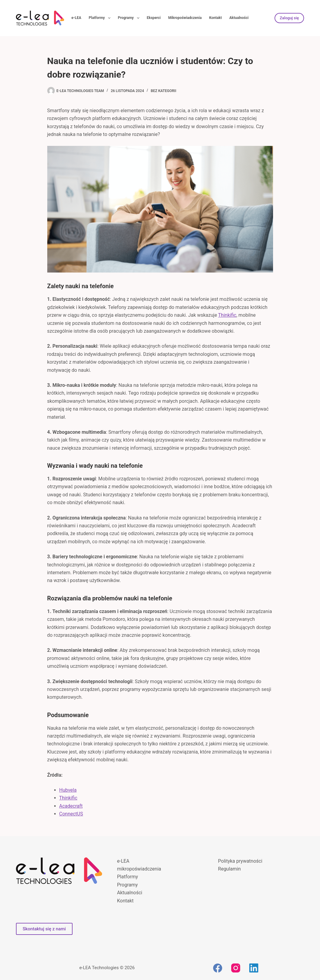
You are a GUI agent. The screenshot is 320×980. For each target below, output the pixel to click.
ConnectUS (71, 814)
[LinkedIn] (254, 968)
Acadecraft (71, 806)
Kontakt (216, 18)
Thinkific (227, 315)
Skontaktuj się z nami (44, 929)
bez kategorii (164, 91)
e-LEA (76, 18)
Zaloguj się (289, 18)
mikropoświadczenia (139, 869)
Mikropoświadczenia (185, 18)
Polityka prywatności (240, 861)
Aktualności (239, 18)
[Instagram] (236, 968)
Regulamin (229, 869)
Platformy (101, 18)
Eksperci (154, 18)
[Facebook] (218, 968)
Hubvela (68, 790)
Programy (130, 18)
